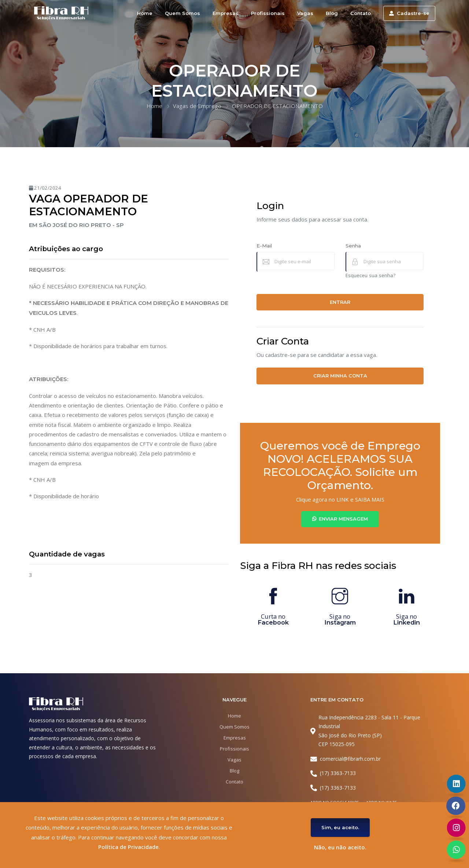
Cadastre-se (409, 13)
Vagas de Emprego (197, 106)
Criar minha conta (340, 376)
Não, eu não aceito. (340, 847)
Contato (361, 13)
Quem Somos (182, 13)
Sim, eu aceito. (340, 827)
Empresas (226, 13)
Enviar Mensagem (340, 519)
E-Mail (264, 246)
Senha (353, 246)
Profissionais (268, 13)
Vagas (305, 13)
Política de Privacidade (128, 847)
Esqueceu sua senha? (370, 275)
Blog (332, 13)
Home (145, 13)
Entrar (340, 302)
